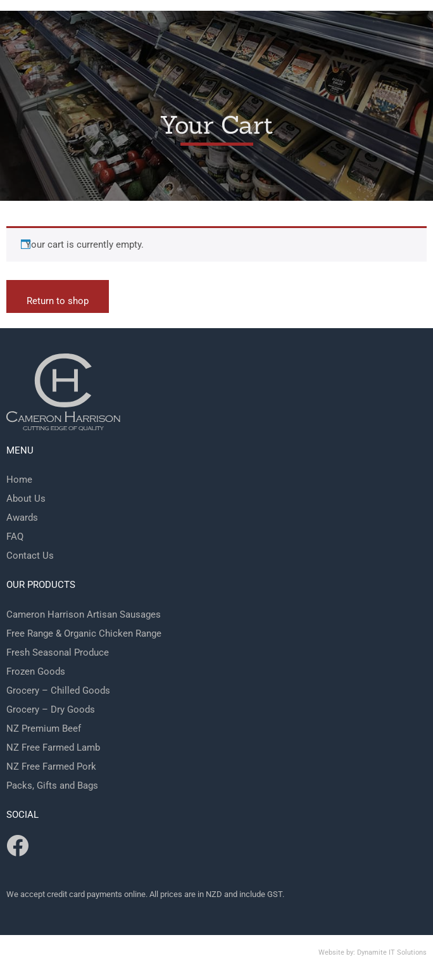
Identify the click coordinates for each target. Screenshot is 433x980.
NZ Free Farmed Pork (51, 767)
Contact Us (30, 556)
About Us (26, 499)
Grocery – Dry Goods (51, 710)
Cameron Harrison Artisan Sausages (84, 614)
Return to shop (58, 301)
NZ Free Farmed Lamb (53, 748)
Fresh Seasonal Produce (58, 652)
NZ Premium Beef (44, 729)
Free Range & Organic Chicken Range (84, 633)
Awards (22, 518)
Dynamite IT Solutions (392, 952)
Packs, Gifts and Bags (52, 786)
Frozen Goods (36, 671)
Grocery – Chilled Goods (58, 690)
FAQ (15, 537)
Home (19, 480)
